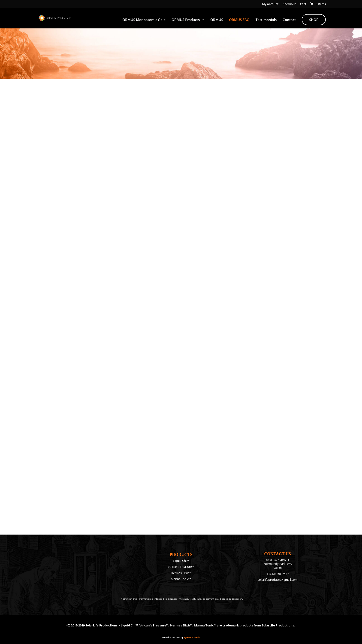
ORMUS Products (186, 20)
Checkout (289, 4)
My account (270, 4)
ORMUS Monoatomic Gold (144, 20)
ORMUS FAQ (239, 20)
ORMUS (217, 20)
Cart (303, 4)
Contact (289, 20)
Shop (314, 20)
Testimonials (266, 20)
